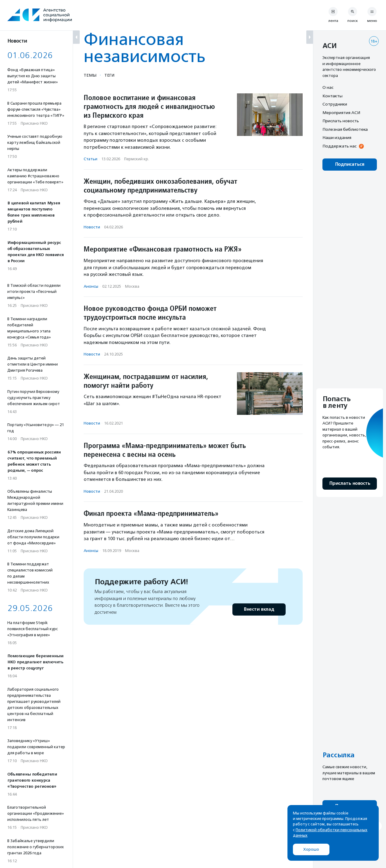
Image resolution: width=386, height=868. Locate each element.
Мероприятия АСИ (341, 113)
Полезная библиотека (345, 129)
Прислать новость (341, 121)
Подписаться (350, 164)
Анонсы (91, 286)
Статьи (90, 159)
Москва (132, 286)
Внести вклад (259, 609)
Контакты (332, 96)
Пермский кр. (137, 159)
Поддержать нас (339, 146)
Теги (109, 75)
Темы (90, 75)
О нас (328, 87)
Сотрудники (335, 104)
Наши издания (337, 137)
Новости (92, 227)
